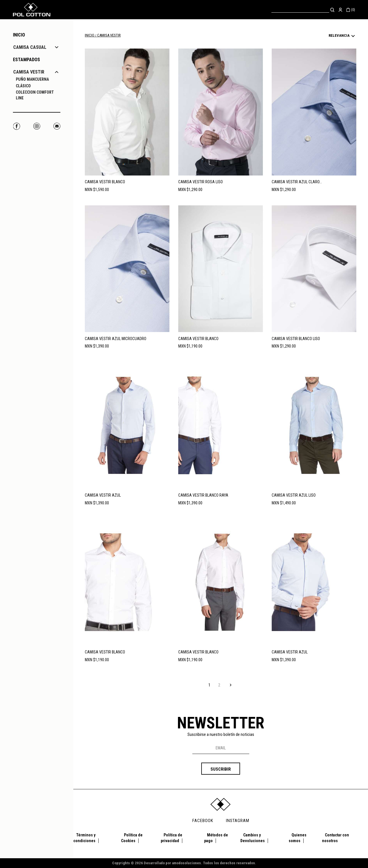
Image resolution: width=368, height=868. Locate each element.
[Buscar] (300, 10)
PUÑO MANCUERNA (32, 79)
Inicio (19, 35)
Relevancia (343, 36)
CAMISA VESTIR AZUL (103, 495)
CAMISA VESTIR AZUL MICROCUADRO (116, 339)
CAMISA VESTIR (29, 72)
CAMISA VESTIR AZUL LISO (294, 495)
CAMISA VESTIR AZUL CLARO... (297, 182)
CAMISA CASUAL (30, 47)
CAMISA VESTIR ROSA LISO (201, 182)
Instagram (37, 126)
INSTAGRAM (238, 821)
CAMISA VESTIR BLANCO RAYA (203, 495)
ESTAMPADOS (26, 60)
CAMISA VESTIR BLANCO (105, 182)
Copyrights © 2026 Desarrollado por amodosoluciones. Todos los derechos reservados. (184, 863)
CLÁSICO (23, 86)
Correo (57, 126)
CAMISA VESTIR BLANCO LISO (296, 339)
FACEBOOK (203, 821)
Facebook (17, 126)
